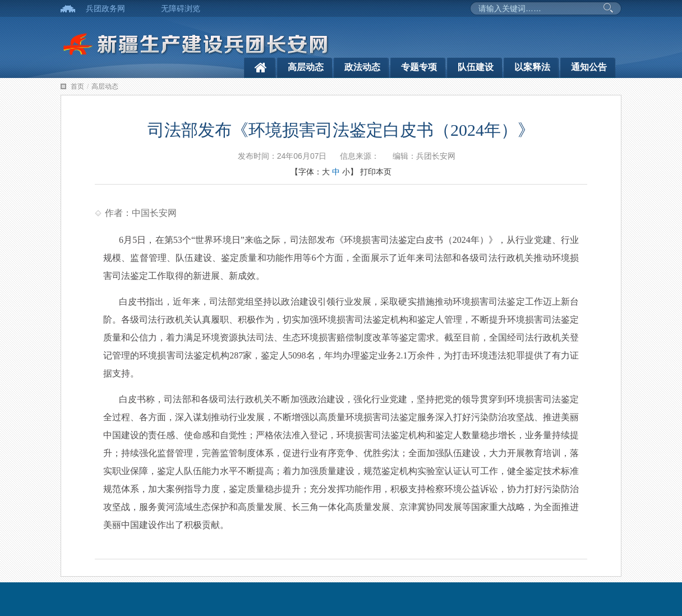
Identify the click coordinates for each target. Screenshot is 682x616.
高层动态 (306, 67)
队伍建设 (476, 67)
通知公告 (589, 67)
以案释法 (532, 67)
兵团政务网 (105, 8)
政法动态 (362, 67)
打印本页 (376, 172)
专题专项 (419, 67)
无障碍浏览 (181, 8)
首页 (77, 86)
